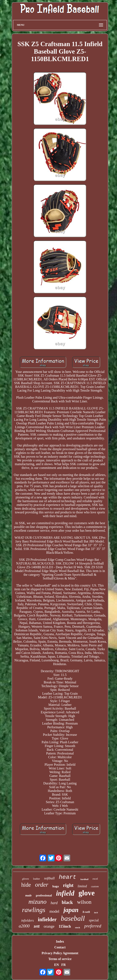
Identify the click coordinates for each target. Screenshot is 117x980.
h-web (86, 912)
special (94, 920)
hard (54, 903)
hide (26, 885)
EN (57, 965)
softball (49, 878)
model (54, 911)
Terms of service (60, 959)
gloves (25, 879)
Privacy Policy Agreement (60, 953)
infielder (47, 919)
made (28, 896)
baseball (73, 918)
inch (96, 913)
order (42, 885)
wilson (84, 902)
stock (78, 927)
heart (68, 877)
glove (87, 893)
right (68, 885)
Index (60, 941)
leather (36, 879)
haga (56, 886)
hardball (84, 879)
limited (82, 886)
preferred (93, 926)
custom (95, 886)
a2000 (24, 926)
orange (49, 926)
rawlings (34, 910)
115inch (65, 926)
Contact (60, 947)
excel (95, 879)
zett (37, 926)
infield (65, 893)
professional (44, 895)
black (67, 902)
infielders (27, 920)
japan (71, 910)
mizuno (38, 902)
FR (63, 965)
